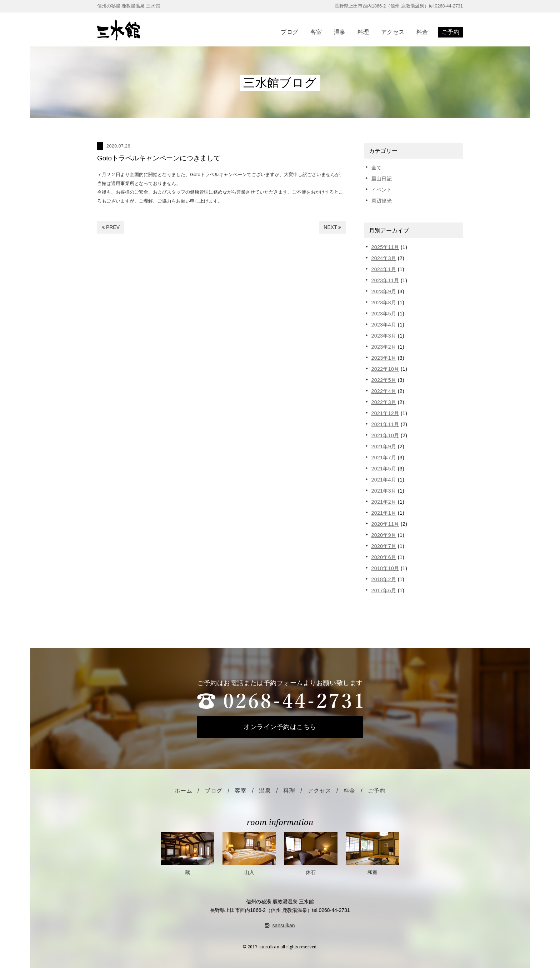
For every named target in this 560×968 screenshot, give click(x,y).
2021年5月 (384, 469)
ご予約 (451, 32)
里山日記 (382, 179)
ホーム (183, 791)
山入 (249, 854)
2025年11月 (385, 247)
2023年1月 (384, 358)
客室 (316, 32)
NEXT (332, 227)
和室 (373, 854)
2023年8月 (384, 303)
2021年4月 (384, 480)
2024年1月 (384, 269)
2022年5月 (384, 380)
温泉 (340, 32)
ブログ (289, 32)
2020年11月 (385, 524)
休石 (311, 854)
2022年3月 (384, 402)
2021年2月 (384, 502)
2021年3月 (384, 491)
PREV (111, 227)
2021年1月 (384, 513)
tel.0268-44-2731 (331, 910)
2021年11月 (385, 424)
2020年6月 (384, 557)
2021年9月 (384, 446)
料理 (363, 32)
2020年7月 (384, 546)
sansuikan (280, 925)
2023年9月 (384, 291)
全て (377, 168)
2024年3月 (384, 258)
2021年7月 (384, 458)
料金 (422, 32)
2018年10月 (385, 568)
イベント (382, 190)
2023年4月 (384, 325)
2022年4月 (384, 391)
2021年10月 (385, 435)
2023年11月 (385, 280)
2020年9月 (384, 535)
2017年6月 (384, 590)
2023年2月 (384, 347)
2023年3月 (384, 336)
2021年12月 (385, 413)
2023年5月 (384, 314)
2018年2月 (384, 579)
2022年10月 (385, 369)
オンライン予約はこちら (280, 727)
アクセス (393, 32)
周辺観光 (382, 201)
